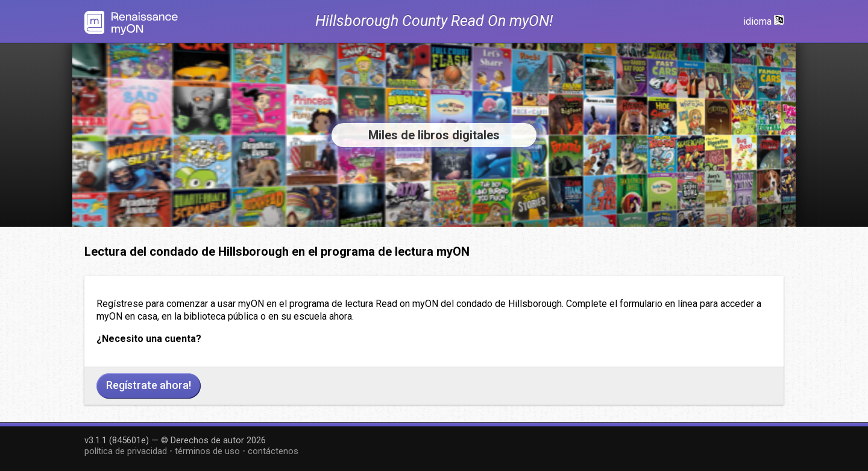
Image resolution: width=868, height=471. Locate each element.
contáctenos (273, 451)
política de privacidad (126, 451)
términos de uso (207, 451)
